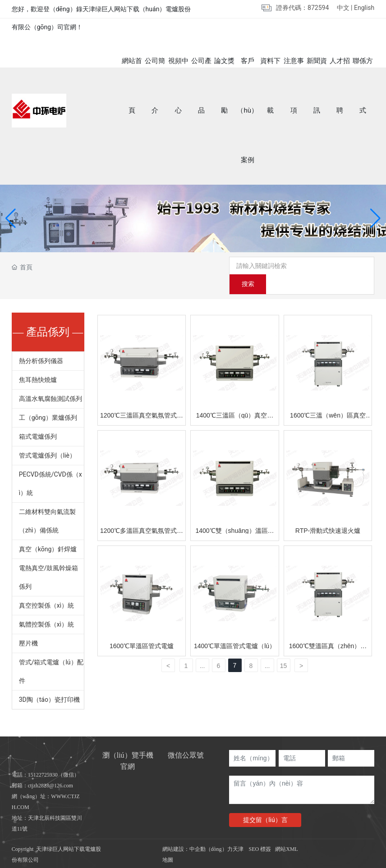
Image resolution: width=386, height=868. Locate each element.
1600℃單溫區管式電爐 (142, 629)
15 (284, 649)
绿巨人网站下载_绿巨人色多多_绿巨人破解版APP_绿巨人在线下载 (92, 862)
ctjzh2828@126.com (51, 768)
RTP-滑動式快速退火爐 (328, 514)
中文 (343, 8)
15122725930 (43, 758)
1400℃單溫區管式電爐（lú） (235, 629)
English (364, 8)
